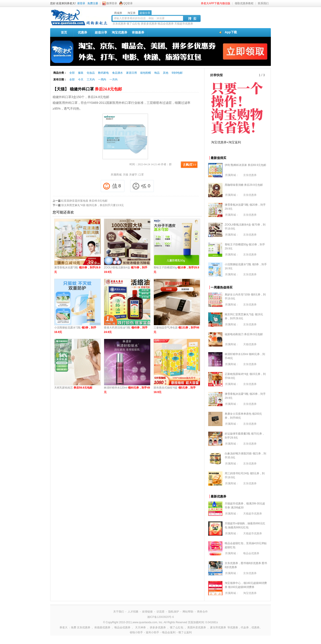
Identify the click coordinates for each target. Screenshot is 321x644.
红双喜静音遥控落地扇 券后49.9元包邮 (84, 201)
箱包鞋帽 (146, 73)
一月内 (113, 79)
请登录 (81, 3)
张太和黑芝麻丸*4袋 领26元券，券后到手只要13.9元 (92, 205)
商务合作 (202, 612)
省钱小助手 (136, 632)
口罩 (141, 175)
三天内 (91, 79)
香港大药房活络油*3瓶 (126, 330)
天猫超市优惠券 (184, 24)
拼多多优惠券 (149, 24)
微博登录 (112, 3)
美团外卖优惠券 (197, 627)
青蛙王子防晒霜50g (176, 270)
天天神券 (140, 627)
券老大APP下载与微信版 (216, 3)
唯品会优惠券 (166, 24)
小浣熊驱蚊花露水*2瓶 (75, 330)
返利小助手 (152, 632)
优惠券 (82, 32)
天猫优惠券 (250, 344)
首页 (64, 32)
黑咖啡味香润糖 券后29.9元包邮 (244, 185)
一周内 (102, 79)
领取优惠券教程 (244, 3)
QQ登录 (128, 3)
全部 (72, 73)
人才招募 (133, 612)
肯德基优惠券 (102, 627)
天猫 (126, 175)
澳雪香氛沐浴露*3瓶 (77, 270)
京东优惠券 (119, 24)
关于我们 (119, 612)
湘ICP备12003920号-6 (160, 617)
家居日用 (132, 73)
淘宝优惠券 (119, 32)
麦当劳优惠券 (218, 627)
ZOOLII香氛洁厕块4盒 (126, 270)
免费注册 (93, 3)
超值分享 (101, 32)
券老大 (64, 627)
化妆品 (91, 73)
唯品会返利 (169, 632)
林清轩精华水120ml (127, 390)
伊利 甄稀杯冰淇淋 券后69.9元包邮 (245, 165)
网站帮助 (188, 612)
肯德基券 (138, 32)
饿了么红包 (133, 24)
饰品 (157, 73)
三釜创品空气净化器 (176, 330)
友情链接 (147, 612)
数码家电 (103, 73)
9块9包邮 (177, 73)
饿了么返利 (185, 632)
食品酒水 (117, 73)
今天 (81, 79)
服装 (81, 73)
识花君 (160, 612)
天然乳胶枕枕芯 (73, 388)
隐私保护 (174, 612)
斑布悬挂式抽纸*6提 (175, 390)
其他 (166, 73)
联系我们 (263, 3)
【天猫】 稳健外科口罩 (87, 89)
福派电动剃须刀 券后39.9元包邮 (244, 334)
